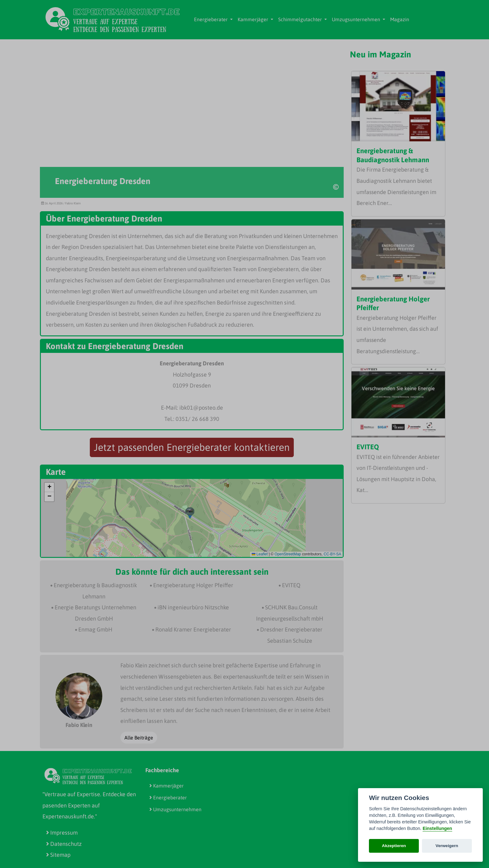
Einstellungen (437, 828)
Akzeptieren (394, 846)
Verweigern (447, 846)
